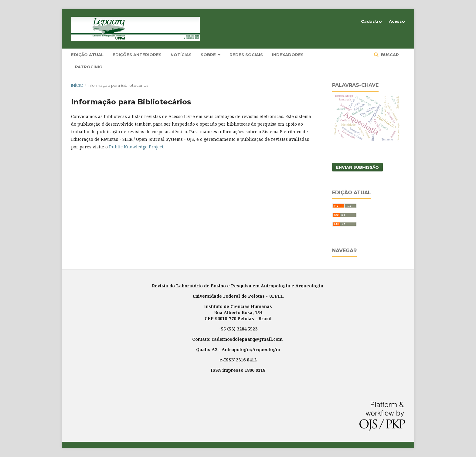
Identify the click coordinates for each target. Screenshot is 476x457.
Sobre (209, 55)
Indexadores (288, 55)
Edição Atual (87, 55)
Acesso (397, 21)
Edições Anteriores (137, 55)
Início (77, 85)
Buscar (389, 55)
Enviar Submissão (357, 167)
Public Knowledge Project (136, 147)
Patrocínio (89, 67)
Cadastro (371, 21)
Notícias (181, 55)
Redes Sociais (246, 55)
